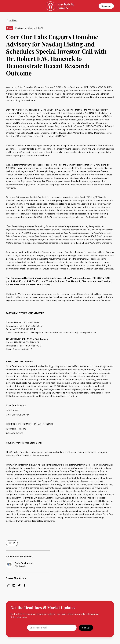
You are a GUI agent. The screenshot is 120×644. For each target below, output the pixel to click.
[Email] (52, 628)
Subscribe (106, 6)
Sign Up (86, 628)
